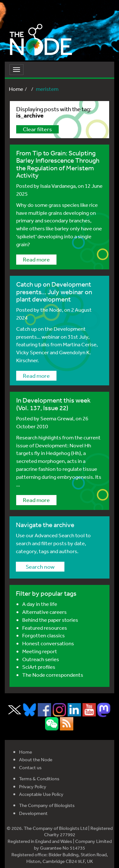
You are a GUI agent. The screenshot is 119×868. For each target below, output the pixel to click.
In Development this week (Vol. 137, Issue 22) (53, 404)
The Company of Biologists (47, 805)
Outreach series (41, 659)
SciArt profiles (39, 667)
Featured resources (45, 628)
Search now (40, 566)
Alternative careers (44, 612)
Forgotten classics (43, 635)
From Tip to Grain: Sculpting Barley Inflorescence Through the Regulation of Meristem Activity (58, 164)
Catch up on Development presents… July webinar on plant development (54, 292)
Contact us (30, 767)
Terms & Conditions (39, 779)
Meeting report (40, 651)
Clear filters (37, 129)
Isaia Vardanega (58, 186)
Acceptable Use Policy (41, 794)
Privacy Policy (33, 787)
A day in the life (40, 604)
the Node (51, 310)
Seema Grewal (57, 418)
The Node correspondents (53, 675)
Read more (36, 259)
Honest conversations (48, 643)
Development (33, 813)
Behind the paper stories (50, 620)
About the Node (36, 759)
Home (16, 89)
